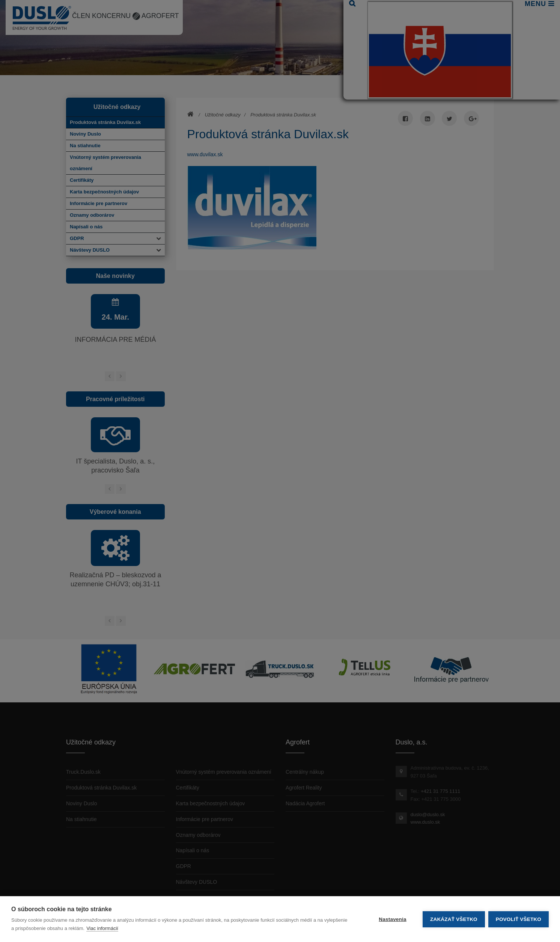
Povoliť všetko (519, 919)
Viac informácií (102, 928)
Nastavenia (392, 919)
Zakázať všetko (453, 919)
